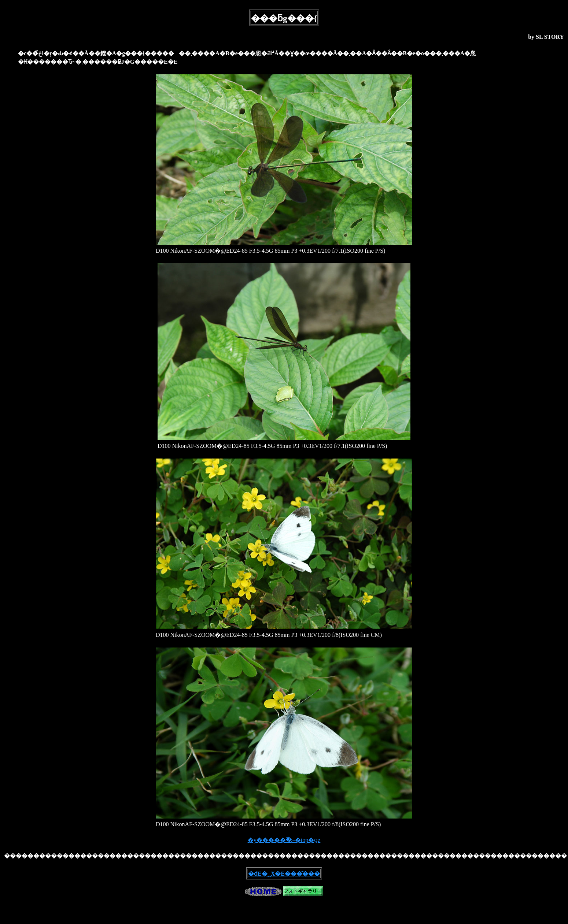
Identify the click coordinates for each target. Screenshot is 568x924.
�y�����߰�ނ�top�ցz (284, 840)
